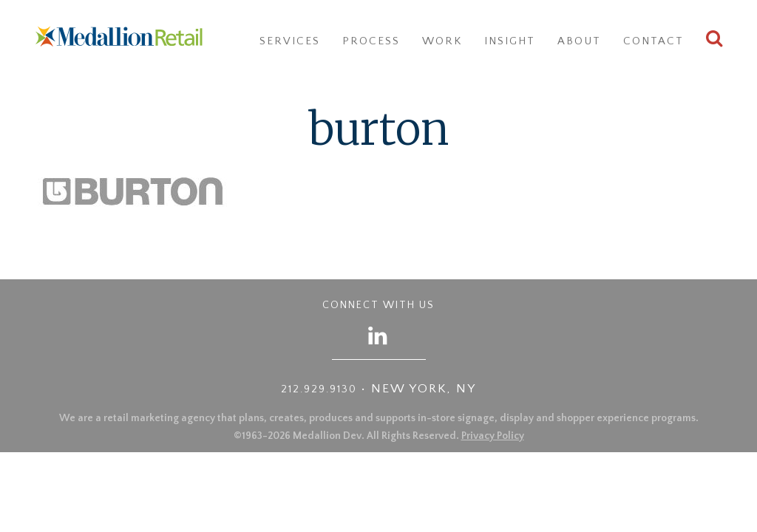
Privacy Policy (493, 436)
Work (442, 41)
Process (371, 41)
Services (290, 41)
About (579, 41)
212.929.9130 (319, 389)
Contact (654, 41)
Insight (510, 41)
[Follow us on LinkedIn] (378, 335)
